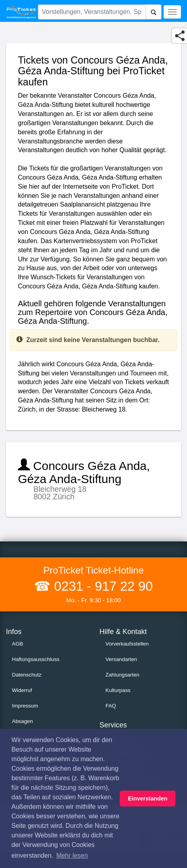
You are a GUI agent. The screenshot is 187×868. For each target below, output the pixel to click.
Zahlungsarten (122, 675)
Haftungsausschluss (36, 659)
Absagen (22, 721)
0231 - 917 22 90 (102, 586)
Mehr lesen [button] (72, 855)
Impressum (25, 706)
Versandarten (121, 659)
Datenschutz (27, 675)
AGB (18, 644)
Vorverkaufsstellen (127, 644)
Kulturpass (118, 690)
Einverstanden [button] (148, 798)
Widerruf (22, 690)
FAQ (111, 706)
